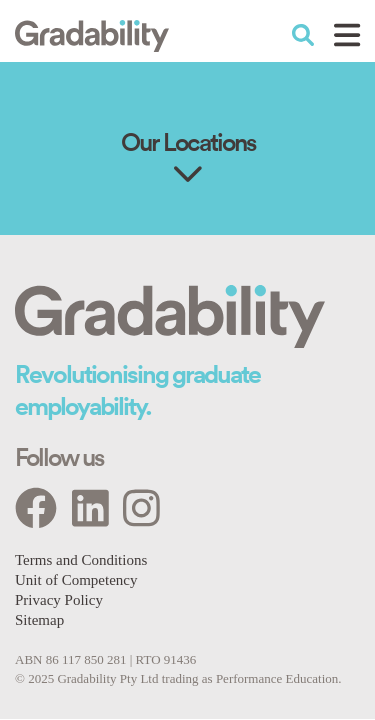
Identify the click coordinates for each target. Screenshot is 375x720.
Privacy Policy (59, 600)
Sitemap (39, 620)
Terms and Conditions (81, 560)
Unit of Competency (76, 580)
